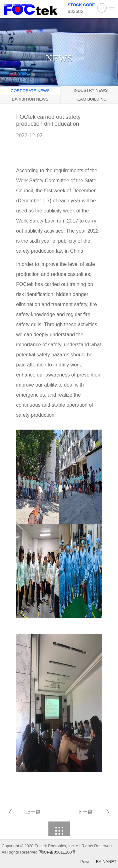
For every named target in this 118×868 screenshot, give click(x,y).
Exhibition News (30, 99)
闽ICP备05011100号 (57, 852)
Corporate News (30, 91)
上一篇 (33, 812)
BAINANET (106, 862)
